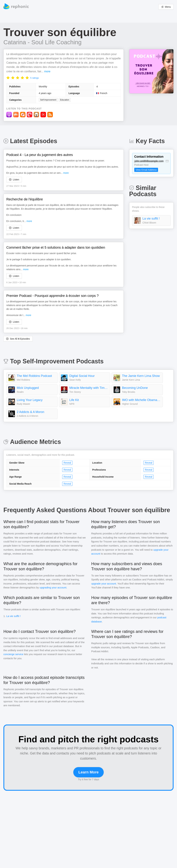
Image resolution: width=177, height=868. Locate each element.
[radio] (8, 78)
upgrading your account (53, 587)
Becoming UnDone (135, 388)
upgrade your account (104, 584)
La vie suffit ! (151, 219)
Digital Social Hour (82, 376)
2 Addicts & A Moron (30, 412)
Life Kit (74, 400)
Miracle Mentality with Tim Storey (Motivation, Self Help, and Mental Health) (89, 388)
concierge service (13, 654)
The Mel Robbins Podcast (34, 376)
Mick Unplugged (28, 388)
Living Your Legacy (30, 400)
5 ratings (35, 78)
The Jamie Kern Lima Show (141, 376)
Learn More (89, 772)
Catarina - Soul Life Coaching (42, 42)
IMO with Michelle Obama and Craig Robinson (141, 400)
